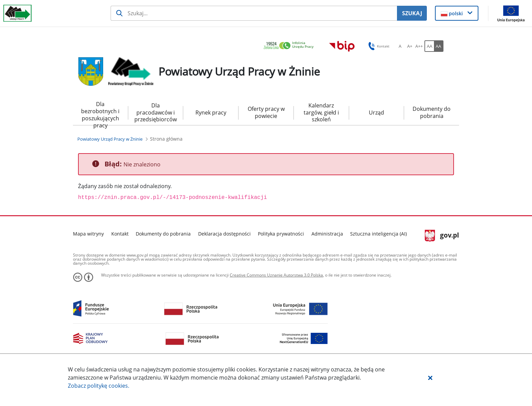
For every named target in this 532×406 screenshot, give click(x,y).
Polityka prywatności (281, 234)
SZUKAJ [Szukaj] (412, 13)
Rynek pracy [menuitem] (211, 113)
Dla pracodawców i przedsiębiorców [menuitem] (156, 113)
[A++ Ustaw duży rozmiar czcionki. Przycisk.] (419, 46)
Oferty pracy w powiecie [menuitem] (266, 112)
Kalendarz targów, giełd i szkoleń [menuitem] (321, 113)
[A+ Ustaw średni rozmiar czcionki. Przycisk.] (410, 46)
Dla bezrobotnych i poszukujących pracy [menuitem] (100, 113)
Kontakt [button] (378, 46)
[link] (290, 46)
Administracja (327, 234)
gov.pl (442, 236)
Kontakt (120, 234)
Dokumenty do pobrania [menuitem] (432, 112)
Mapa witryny (88, 234)
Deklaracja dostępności (224, 234)
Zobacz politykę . (99, 386)
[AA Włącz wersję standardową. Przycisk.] (429, 46)
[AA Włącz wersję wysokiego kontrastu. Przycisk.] (439, 46)
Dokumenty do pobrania (163, 234)
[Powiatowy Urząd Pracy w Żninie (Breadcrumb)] (110, 139)
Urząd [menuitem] (376, 113)
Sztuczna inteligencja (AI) (378, 234)
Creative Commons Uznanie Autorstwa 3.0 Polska (276, 275)
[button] (430, 378)
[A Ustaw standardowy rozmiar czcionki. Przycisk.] (400, 46)
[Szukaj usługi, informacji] (254, 13)
